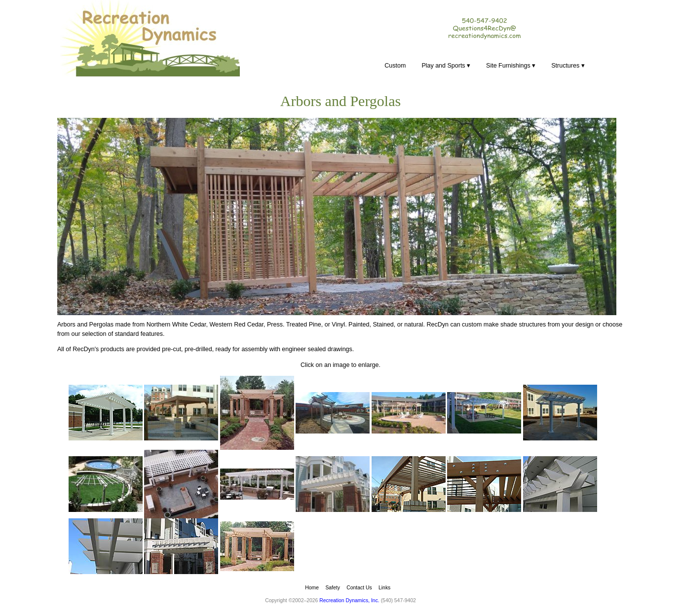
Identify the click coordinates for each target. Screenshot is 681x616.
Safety (333, 588)
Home (312, 588)
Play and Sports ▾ (446, 66)
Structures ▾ (568, 66)
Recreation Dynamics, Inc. (349, 600)
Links (384, 588)
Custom (395, 66)
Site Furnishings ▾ (511, 66)
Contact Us (359, 588)
